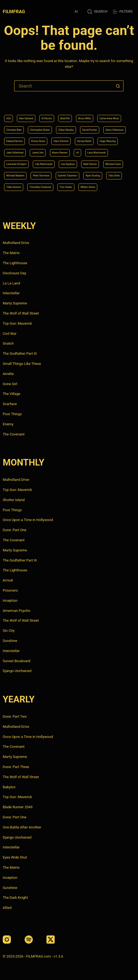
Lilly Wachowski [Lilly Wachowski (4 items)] (44, 164)
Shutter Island (14, 500)
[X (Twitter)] (51, 940)
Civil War (10, 334)
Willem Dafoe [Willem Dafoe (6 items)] (88, 187)
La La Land (11, 283)
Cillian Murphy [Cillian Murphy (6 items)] (66, 130)
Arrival (8, 580)
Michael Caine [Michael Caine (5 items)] (113, 164)
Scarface (10, 404)
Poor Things (12, 414)
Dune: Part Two (15, 716)
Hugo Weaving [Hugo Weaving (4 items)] (108, 141)
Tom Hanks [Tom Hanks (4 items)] (66, 187)
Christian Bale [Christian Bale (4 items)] (14, 130)
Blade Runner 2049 (18, 807)
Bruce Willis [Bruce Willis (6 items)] (85, 118)
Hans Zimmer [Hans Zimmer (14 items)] (61, 141)
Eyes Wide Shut (15, 857)
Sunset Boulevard (17, 661)
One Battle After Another (22, 827)
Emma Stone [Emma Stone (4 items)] (38, 141)
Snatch (8, 343)
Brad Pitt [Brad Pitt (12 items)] (65, 118)
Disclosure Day (14, 273)
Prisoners (10, 590)
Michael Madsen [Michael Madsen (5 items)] (15, 176)
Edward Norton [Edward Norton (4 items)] (14, 141)
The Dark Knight (15, 898)
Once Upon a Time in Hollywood (28, 520)
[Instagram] (7, 940)
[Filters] (123, 12)
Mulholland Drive (16, 243)
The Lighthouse (15, 263)
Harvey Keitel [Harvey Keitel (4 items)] (84, 141)
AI (76, 11)
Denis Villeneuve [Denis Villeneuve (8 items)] (114, 130)
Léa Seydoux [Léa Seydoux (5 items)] (68, 164)
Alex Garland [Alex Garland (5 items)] (26, 118)
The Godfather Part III (20, 354)
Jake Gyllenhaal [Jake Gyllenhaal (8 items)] (15, 153)
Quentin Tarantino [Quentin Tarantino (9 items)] (68, 176)
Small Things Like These (22, 364)
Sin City (9, 631)
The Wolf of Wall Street (21, 313)
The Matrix (11, 253)
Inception (10, 600)
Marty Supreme (15, 303)
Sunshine (10, 641)
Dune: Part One (15, 530)
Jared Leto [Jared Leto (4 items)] (38, 153)
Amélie (8, 374)
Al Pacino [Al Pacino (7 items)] (47, 118)
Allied (7, 908)
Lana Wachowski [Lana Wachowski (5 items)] (97, 153)
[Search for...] (63, 86)
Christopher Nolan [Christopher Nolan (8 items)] (40, 130)
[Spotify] (29, 940)
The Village (11, 394)
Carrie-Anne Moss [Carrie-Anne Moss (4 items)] (109, 118)
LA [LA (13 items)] (77, 153)
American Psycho (17, 611)
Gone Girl (10, 384)
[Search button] (118, 86)
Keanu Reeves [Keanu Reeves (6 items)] (60, 153)
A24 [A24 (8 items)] (8, 118)
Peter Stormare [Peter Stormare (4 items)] (41, 176)
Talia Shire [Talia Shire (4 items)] (114, 176)
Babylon (9, 787)
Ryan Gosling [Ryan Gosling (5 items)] (93, 176)
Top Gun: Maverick (17, 323)
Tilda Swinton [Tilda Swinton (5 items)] (14, 187)
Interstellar (11, 293)
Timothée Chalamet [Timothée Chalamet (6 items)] (40, 187)
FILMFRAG (14, 11)
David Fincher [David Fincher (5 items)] (90, 130)
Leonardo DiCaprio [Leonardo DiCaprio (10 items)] (16, 164)
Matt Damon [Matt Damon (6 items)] (90, 164)
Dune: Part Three (16, 767)
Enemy (8, 424)
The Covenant (14, 434)
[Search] (97, 12)
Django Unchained (17, 671)
